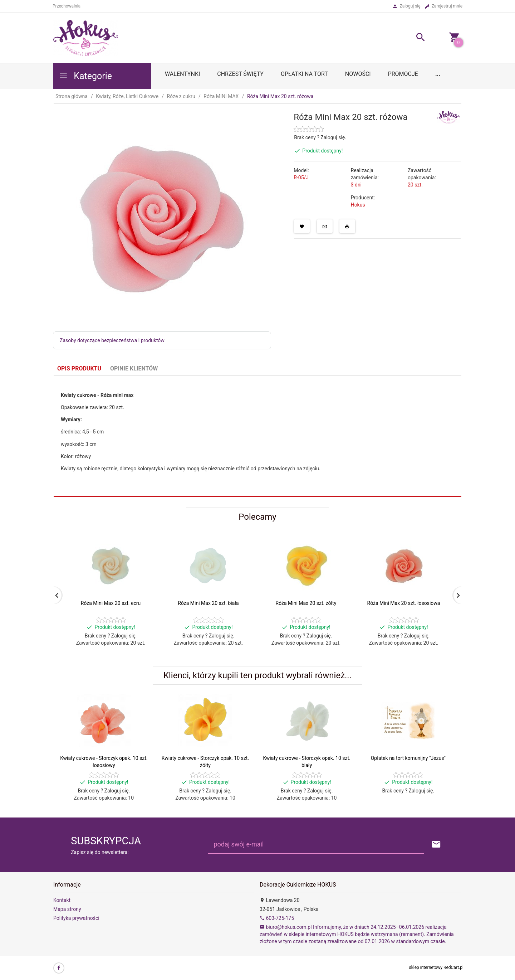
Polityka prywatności (76, 918)
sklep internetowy (426, 967)
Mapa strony (67, 909)
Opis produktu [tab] (79, 368)
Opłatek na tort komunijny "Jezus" (408, 758)
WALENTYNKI (182, 74)
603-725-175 (277, 918)
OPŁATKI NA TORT (304, 74)
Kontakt (62, 900)
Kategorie (85, 76)
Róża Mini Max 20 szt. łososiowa (404, 603)
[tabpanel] (257, 436)
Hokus (358, 205)
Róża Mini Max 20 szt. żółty (306, 603)
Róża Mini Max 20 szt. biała (208, 603)
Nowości (358, 74)
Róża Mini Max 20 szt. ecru (111, 603)
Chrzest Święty (240, 74)
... (438, 74)
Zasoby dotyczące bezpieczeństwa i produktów (112, 340)
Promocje (403, 74)
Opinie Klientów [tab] (134, 368)
